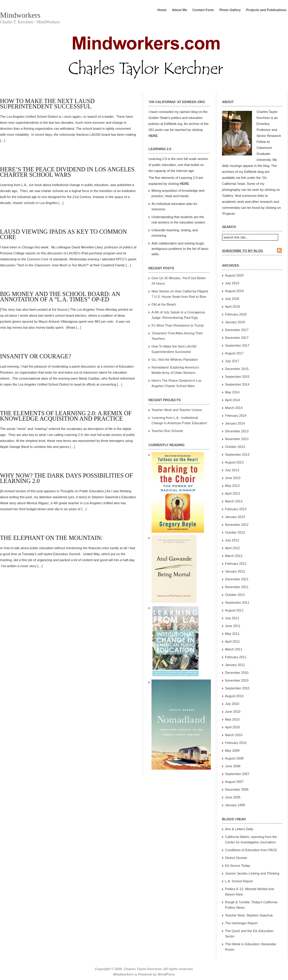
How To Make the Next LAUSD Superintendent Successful (47, 104)
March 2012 (234, 556)
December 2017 (237, 330)
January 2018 (235, 322)
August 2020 (234, 275)
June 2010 (233, 712)
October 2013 (235, 447)
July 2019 (232, 283)
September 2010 (237, 688)
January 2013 (235, 517)
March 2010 (234, 735)
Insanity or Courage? (36, 356)
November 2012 (237, 525)
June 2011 (233, 626)
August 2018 (234, 291)
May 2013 (232, 486)
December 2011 (237, 579)
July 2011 (232, 618)
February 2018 (236, 314)
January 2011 (235, 665)
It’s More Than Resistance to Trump (178, 325)
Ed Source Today (238, 866)
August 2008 (234, 758)
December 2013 (237, 431)
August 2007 (234, 782)
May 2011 (232, 634)
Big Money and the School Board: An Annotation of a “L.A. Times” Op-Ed (60, 297)
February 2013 (236, 509)
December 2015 (237, 369)
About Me (179, 10)
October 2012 (235, 532)
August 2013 (234, 462)
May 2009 (232, 751)
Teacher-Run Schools (167, 431)
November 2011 (237, 587)
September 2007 (237, 774)
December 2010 (237, 673)
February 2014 (236, 416)
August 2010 (234, 696)
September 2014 (237, 384)
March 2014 (234, 408)
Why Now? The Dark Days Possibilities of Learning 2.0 (66, 478)
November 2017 (237, 338)
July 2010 (232, 704)
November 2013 (237, 439)
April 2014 (232, 400)
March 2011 (234, 649)
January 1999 (235, 805)
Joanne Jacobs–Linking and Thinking (252, 873)
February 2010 (236, 743)
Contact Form (203, 10)
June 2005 (233, 797)
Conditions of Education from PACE (251, 850)
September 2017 (237, 345)
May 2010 (232, 719)
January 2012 (235, 571)
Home (162, 10)
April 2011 (232, 641)
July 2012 (232, 540)
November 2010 (237, 680)
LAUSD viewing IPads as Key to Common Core (63, 234)
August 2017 (234, 353)
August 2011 (234, 610)
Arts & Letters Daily (239, 829)
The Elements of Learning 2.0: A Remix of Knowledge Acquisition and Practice (66, 416)
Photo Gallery (230, 10)
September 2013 (237, 454)
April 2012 (232, 548)
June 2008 (233, 766)
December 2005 (237, 789)
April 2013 (232, 493)
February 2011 (236, 657)
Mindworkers (20, 15)
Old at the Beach (164, 304)
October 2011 (235, 595)
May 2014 (232, 392)
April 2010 (232, 727)
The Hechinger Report (241, 923)
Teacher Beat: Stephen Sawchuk (249, 915)
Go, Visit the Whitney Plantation (175, 360)
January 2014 (235, 423)
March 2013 (234, 501)
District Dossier (236, 858)
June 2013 (233, 478)
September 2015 (237, 377)
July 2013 (232, 470)
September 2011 (237, 603)
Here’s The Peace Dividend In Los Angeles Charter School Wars (67, 172)
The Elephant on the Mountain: (51, 538)
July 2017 (232, 361)
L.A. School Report (239, 881)
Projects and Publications (266, 10)
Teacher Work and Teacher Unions (177, 410)
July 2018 (232, 299)
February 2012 (236, 564)
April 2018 (232, 306)
